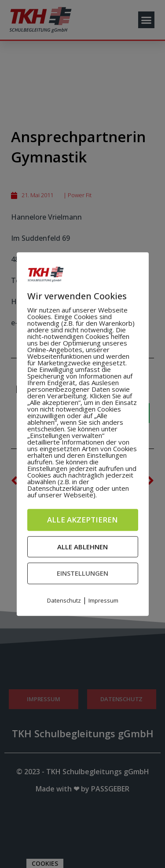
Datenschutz (64, 600)
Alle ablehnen (82, 547)
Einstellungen (82, 573)
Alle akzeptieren (82, 520)
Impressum (103, 600)
